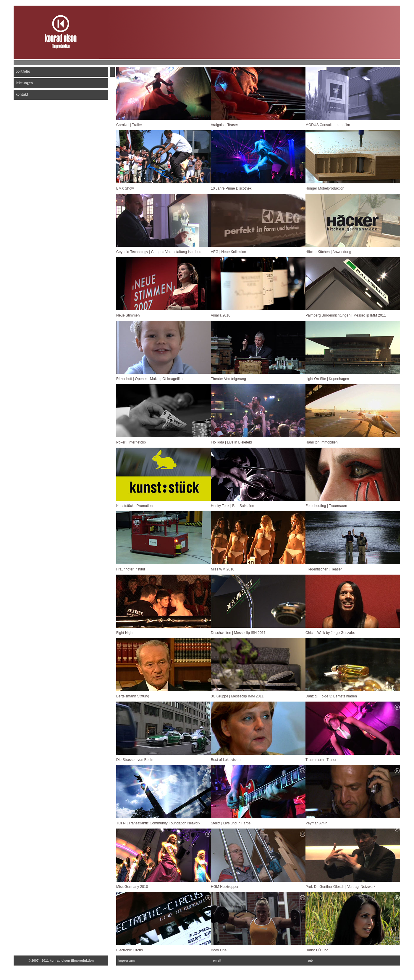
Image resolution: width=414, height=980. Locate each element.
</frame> (164, 94)
